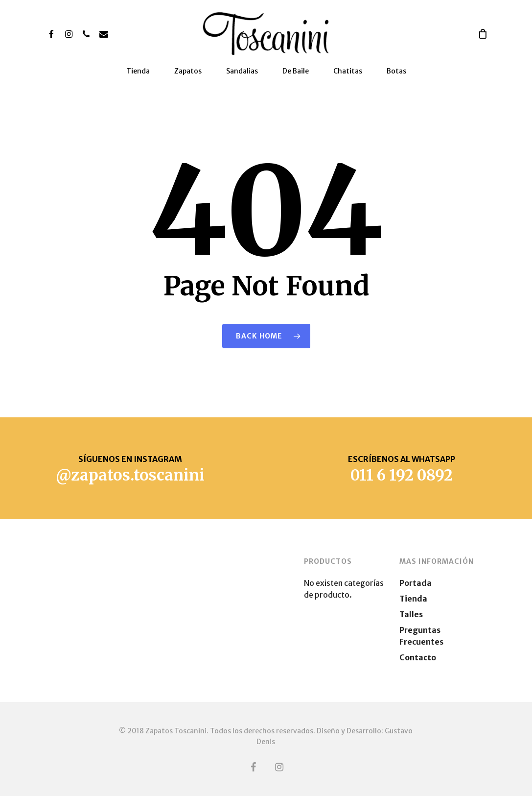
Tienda (413, 599)
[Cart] (483, 34)
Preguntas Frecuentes (421, 636)
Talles (411, 614)
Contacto (418, 657)
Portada (416, 583)
